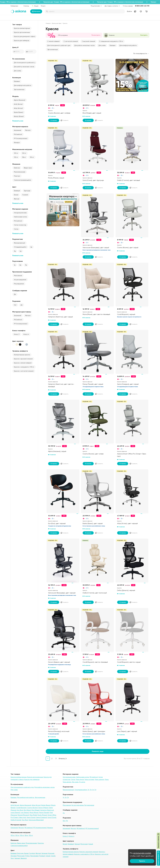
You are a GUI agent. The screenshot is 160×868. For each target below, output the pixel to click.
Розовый (42, 856)
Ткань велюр (67, 782)
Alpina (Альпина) (20, 100)
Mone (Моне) (34, 813)
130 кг (16, 157)
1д (15, 265)
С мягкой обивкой (53, 41)
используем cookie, (142, 853)
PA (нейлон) (18, 134)
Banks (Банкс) (19, 112)
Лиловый (14, 856)
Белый (16, 195)
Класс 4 (26, 334)
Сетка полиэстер (20, 225)
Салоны (26, 6)
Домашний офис (57, 23)
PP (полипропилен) (21, 138)
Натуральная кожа (20, 213)
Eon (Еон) (20, 810)
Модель (16, 96)
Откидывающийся (20, 247)
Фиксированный (19, 243)
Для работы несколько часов (24, 67)
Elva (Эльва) (36, 810)
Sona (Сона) (52, 817)
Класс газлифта (19, 331)
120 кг (24, 153)
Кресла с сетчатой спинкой (24, 371)
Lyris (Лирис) (25, 813)
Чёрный (77, 844)
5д (95, 790)
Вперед (62, 758)
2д (31, 247)
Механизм (16, 164)
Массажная (18, 276)
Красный (51, 853)
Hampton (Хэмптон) (47, 810)
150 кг (32, 157)
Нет (15, 305)
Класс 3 (17, 334)
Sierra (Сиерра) (41, 817)
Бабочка (17, 168)
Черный (17, 858)
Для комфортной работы (23, 85)
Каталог (36, 11)
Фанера (17, 143)
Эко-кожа (75, 782)
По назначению (19, 59)
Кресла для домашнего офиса (25, 36)
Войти (129, 11)
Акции (35, 6)
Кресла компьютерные (22, 28)
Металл (28, 130)
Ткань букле (80, 779)
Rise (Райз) (33, 815)
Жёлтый (17, 199)
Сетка (16, 229)
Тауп (12, 858)
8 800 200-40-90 (142, 6)
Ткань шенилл (100, 779)
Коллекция (17, 78)
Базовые (17, 81)
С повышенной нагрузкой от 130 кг (111, 41)
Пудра (27, 856)
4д (21, 251)
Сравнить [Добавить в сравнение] (64, 120)
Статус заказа (128, 6)
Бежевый (17, 191)
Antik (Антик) (18, 104)
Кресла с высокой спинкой (23, 359)
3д (15, 251)
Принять (142, 861)
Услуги (43, 6)
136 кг (24, 157)
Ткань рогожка (89, 779)
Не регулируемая (20, 280)
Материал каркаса (20, 127)
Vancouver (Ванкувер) (36, 820)
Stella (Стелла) (16, 820)
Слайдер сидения (20, 291)
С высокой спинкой (88, 41)
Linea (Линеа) (15, 813)
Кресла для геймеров (22, 40)
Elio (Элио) (27, 810)
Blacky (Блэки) (19, 116)
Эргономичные (19, 89)
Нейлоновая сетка (20, 217)
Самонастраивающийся (22, 180)
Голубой (25, 195)
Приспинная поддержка (22, 272)
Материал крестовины (22, 312)
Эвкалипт (24, 858)
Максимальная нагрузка (22, 149)
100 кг (16, 153)
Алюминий (18, 130)
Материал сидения (20, 209)
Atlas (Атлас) (18, 108)
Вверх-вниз (28, 168)
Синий (53, 856)
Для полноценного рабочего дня (25, 63)
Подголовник (18, 261)
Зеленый (44, 853)
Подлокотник (18, 239)
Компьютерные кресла (22, 355)
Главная (48, 23)
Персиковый (34, 856)
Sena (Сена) (31, 817)
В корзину (54, 120)
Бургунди (27, 191)
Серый (48, 856)
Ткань (107, 779)
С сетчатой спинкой (71, 41)
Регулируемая (19, 284)
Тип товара (17, 25)
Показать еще (98, 751)
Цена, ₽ (15, 47)
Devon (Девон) (43, 808)
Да (15, 294)
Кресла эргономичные (22, 32)
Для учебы (17, 71)
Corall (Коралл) (21, 808)
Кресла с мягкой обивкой (23, 363)
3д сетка (82, 782)
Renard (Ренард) (23, 815)
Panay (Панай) (44, 813)
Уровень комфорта (20, 351)
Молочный (21, 856)
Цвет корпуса (18, 341)
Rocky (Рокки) (42, 815)
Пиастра (17, 176)
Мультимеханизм (20, 172)
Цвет (14, 187)
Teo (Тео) (25, 820)
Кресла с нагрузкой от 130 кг (24, 367)
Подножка (16, 301)
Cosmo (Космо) (32, 808)
